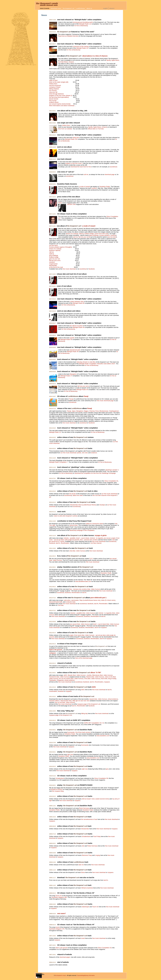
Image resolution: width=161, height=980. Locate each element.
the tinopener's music (60, 975)
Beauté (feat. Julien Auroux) (77, 675)
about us (89, 8)
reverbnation (53, 691)
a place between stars (77, 301)
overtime (94, 188)
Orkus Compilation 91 (111, 481)
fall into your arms (84, 237)
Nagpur (86, 411)
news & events (45, 8)
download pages (65, 957)
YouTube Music (63, 62)
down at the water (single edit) (59, 82)
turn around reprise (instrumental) (60, 104)
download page (110, 174)
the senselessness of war (89, 819)
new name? (61, 913)
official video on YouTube (96, 129)
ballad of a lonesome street (94, 524)
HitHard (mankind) (87, 888)
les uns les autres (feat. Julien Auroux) (71, 679)
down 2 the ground (56, 650)
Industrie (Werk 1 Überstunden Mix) (60, 701)
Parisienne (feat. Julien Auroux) (59, 677)
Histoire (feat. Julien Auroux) (95, 677)
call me (86, 174)
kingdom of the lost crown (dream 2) (61, 95)
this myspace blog (58, 791)
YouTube (61, 605)
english (105, 8)
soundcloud (113, 167)
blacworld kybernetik (56, 602)
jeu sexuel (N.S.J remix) (57, 541)
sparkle (72, 338)
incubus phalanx (104, 235)
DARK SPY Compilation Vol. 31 (94, 723)
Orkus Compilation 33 (105, 948)
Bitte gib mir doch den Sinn (81, 701)
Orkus (60, 203)
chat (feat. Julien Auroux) (77, 551)
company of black (55, 87)
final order (104, 679)
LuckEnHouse (80, 8)
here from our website (65, 129)
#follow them (53, 84)
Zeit (83, 846)
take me (81, 865)
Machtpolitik (53, 266)
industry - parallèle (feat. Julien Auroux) (83, 613)
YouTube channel (96, 543)
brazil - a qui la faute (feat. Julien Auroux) (106, 624)
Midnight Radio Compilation (97, 364)
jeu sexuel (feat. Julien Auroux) (80, 624)
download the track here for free (81, 167)
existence (94, 453)
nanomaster (75, 600)
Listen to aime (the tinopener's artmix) (66, 516)
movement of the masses (81, 46)
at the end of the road (101, 234)
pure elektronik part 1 (98, 598)
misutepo (102, 505)
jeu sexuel (107, 538)
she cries (85, 453)
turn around (53, 90)
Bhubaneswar (104, 411)
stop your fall (53, 92)
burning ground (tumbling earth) (83, 22)
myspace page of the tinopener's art (89, 704)
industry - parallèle (69, 538)
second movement (55, 85)
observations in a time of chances (95, 56)
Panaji (86, 396)
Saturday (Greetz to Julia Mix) (86, 362)
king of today (112, 679)
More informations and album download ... (62, 106)
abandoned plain (75, 350)
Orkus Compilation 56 (101, 778)
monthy (89, 675)
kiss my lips (53, 101)
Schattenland (60, 778)
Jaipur (74, 411)
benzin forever (54, 99)
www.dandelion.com (103, 736)
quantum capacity (55, 250)
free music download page (105, 401)
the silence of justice (76, 326)
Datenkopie (85, 907)
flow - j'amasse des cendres (89, 540)
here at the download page (84, 658)
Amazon (71, 62)
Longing (97, 855)
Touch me (59, 896)
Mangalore (73, 374)
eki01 (65, 675)
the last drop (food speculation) (59, 97)
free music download (69, 269)
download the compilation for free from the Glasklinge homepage (95, 473)
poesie (79, 453)
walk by (81, 234)
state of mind (53, 80)
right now (70, 754)
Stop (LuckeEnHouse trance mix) (90, 600)
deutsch (112, 8)
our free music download (68, 453)
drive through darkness (56, 94)
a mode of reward (85, 187)
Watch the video (78, 495)
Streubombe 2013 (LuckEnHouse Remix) (83, 505)
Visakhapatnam (114, 411)
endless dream (54, 102)
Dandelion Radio (105, 187)
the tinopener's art (69, 8)
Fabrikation (53, 680)
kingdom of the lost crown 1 (74, 163)
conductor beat (70, 602)
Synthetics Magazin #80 (59, 897)
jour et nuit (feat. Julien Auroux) (65, 702)
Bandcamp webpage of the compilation (82, 530)
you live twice (112, 237)
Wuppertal (60, 680)
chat (113, 540)
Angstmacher (53, 264)
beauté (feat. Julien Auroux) (98, 699)
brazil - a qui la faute (83, 538)
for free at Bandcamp (81, 26)
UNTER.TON (71, 204)
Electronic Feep (87, 855)
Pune (97, 411)
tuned (57, 927)
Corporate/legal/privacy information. (86, 975)
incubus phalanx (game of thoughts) (61, 247)
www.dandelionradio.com (83, 581)
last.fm (58, 543)
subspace (52, 653)
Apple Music (115, 60)
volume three (73, 525)
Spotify (108, 60)
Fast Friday (97, 836)
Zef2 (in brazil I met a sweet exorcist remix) (95, 799)
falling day (84, 713)
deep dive (76, 137)
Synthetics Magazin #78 (57, 929)
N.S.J (91, 559)
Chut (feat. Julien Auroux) (92, 679)
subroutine (67, 600)
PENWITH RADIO (57, 789)
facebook (92, 269)
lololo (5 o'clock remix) (108, 600)
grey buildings (94, 235)
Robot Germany (84, 808)
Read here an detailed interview (68, 36)
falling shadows (54, 89)
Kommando (85, 745)
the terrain (73, 494)
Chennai (92, 411)
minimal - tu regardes (97, 538)
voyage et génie (101, 535)
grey (107, 769)
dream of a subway (72, 234)
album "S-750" (96, 673)
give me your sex (55, 259)
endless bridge (89, 234)
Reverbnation (65, 543)
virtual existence (70, 680)
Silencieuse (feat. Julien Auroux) (102, 675)
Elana (83, 872)
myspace (104, 627)
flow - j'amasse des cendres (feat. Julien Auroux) (85, 589)
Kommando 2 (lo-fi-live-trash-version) (79, 732)
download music (56, 8)
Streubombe (85, 829)
